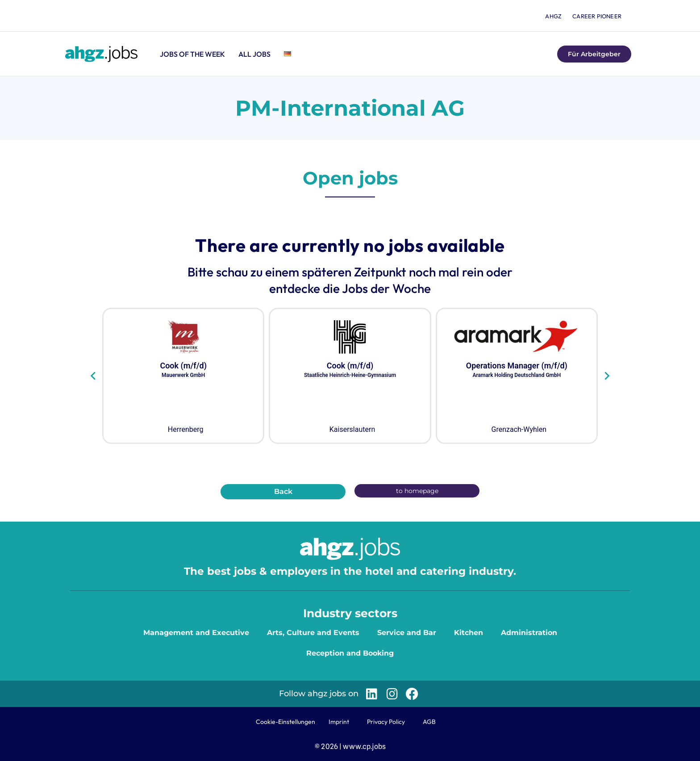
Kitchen (469, 633)
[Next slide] (606, 376)
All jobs (254, 54)
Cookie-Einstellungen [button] (285, 722)
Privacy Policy (386, 722)
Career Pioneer (597, 16)
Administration (529, 633)
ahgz (553, 16)
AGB (429, 722)
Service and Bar (407, 633)
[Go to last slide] (94, 376)
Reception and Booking (350, 653)
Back (283, 491)
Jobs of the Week (192, 54)
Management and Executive (196, 633)
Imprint (339, 722)
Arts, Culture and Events (313, 633)
